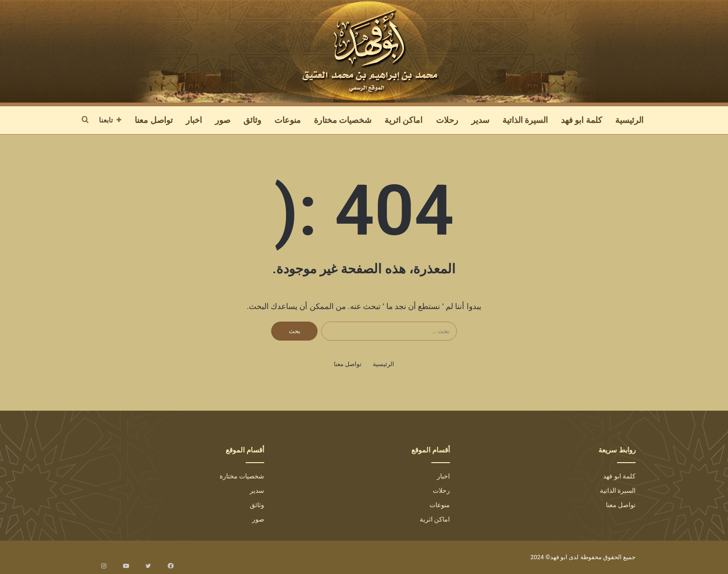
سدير (480, 120)
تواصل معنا (153, 120)
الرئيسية (629, 120)
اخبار (194, 120)
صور (223, 120)
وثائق (252, 120)
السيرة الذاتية (525, 120)
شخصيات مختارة (343, 120)
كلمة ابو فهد (582, 120)
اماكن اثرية (403, 120)
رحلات (447, 120)
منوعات (288, 120)
